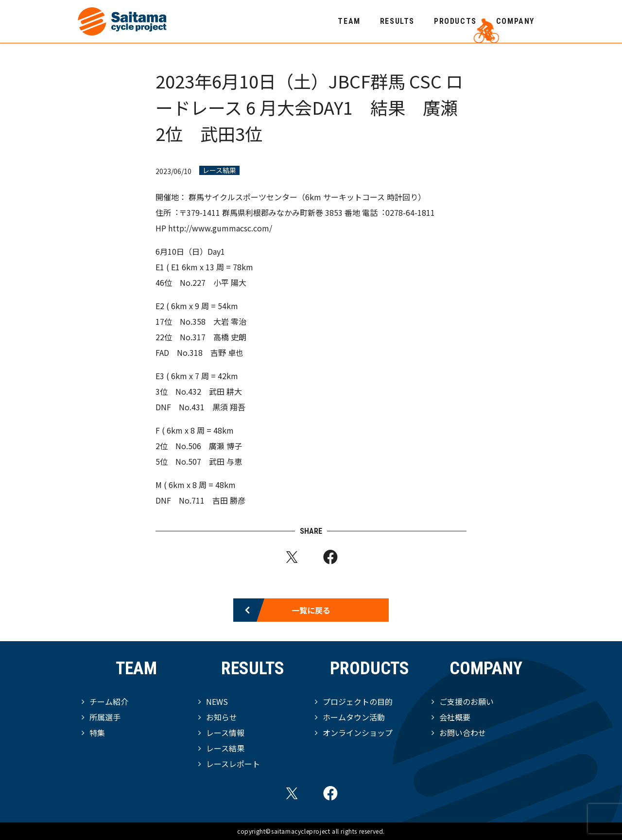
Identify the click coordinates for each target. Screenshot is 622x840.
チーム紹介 (109, 701)
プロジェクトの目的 (358, 701)
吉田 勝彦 (229, 500)
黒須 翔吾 (229, 407)
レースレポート (233, 764)
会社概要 (455, 717)
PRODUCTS (455, 21)
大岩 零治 (230, 321)
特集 (97, 733)
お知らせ (222, 717)
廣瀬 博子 (225, 446)
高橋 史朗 (230, 337)
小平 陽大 (230, 282)
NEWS (217, 701)
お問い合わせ (463, 733)
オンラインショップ (358, 733)
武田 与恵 (225, 461)
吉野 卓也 (227, 352)
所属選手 (105, 717)
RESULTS (397, 21)
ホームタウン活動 (354, 717)
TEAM (349, 21)
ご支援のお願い (466, 701)
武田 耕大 (225, 391)
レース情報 (225, 733)
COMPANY (515, 21)
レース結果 (219, 170)
